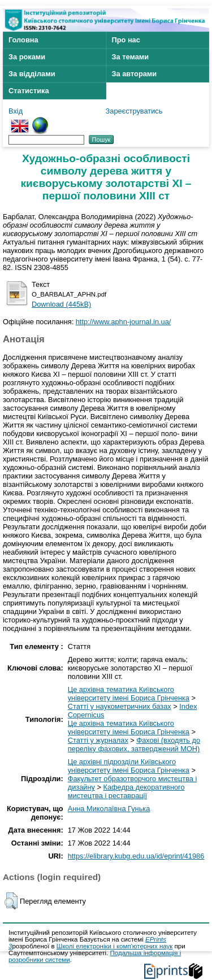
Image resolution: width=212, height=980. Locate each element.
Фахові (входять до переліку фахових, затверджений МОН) (134, 744)
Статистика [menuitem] (29, 91)
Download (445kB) (61, 304)
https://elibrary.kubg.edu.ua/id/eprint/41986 (136, 856)
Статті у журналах (98, 740)
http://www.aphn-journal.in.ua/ (124, 322)
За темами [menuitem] (131, 57)
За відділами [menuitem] (32, 74)
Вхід (16, 111)
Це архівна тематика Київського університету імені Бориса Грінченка (129, 694)
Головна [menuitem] (23, 40)
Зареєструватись (134, 111)
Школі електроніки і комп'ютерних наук (115, 946)
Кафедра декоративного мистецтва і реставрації (126, 791)
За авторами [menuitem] (135, 74)
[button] (11, 901)
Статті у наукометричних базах (120, 706)
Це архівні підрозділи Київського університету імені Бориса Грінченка (129, 766)
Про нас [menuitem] (126, 40)
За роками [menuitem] (27, 57)
